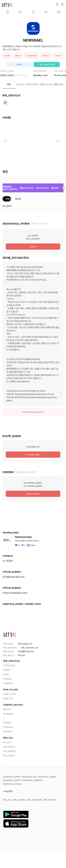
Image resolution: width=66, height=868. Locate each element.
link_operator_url (30, 648)
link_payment (10, 751)
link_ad (21, 655)
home (6, 674)
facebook (8, 727)
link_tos (7, 742)
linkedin (7, 723)
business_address (32, 780)
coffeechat (9, 665)
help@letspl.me (26, 651)
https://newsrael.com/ (15, 593)
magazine (8, 683)
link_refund (9, 756)
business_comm (12, 780)
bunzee (7, 709)
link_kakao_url (25, 644)
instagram (8, 714)
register (33, 247)
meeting (7, 679)
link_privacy (9, 747)
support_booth (47, 64)
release (7, 670)
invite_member (33, 494)
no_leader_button (33, 455)
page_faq (8, 698)
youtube (7, 731)
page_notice (10, 694)
